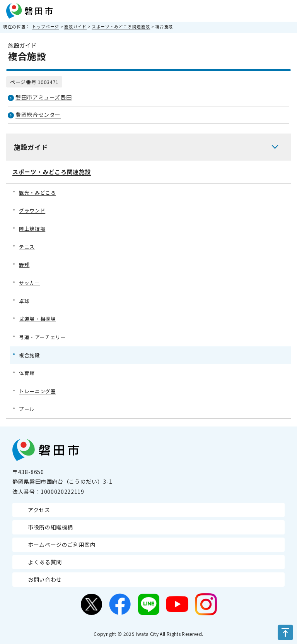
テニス (27, 247)
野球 (24, 265)
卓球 (24, 301)
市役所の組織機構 (50, 527)
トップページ (46, 27)
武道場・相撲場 (37, 319)
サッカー (30, 283)
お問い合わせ (45, 579)
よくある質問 (45, 562)
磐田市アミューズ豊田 (44, 97)
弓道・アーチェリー (43, 337)
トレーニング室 (37, 391)
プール (27, 409)
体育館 (27, 373)
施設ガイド (75, 27)
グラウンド (32, 210)
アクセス (39, 510)
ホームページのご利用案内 (62, 545)
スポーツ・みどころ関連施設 (121, 27)
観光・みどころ (37, 193)
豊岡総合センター (38, 115)
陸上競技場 (32, 229)
